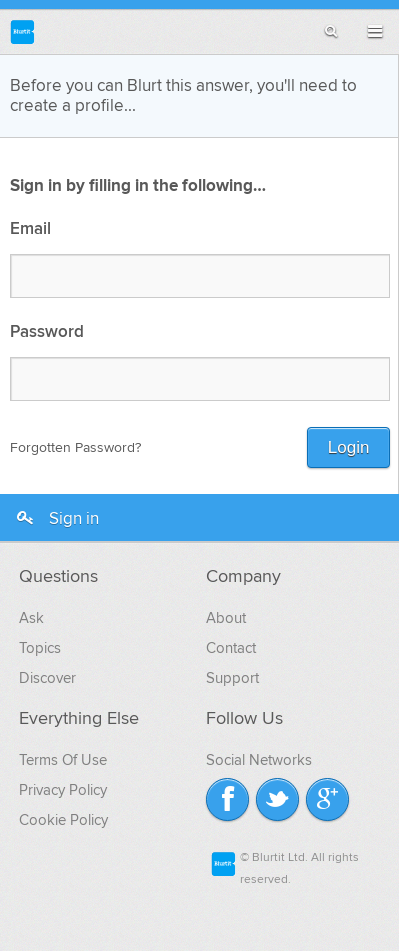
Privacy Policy (63, 790)
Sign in (56, 519)
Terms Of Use (63, 760)
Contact (231, 648)
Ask (31, 618)
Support (232, 678)
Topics (40, 648)
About (226, 618)
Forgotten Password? (75, 447)
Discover (47, 678)
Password (47, 332)
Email (30, 229)
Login (349, 447)
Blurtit (22, 31)
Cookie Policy (63, 820)
